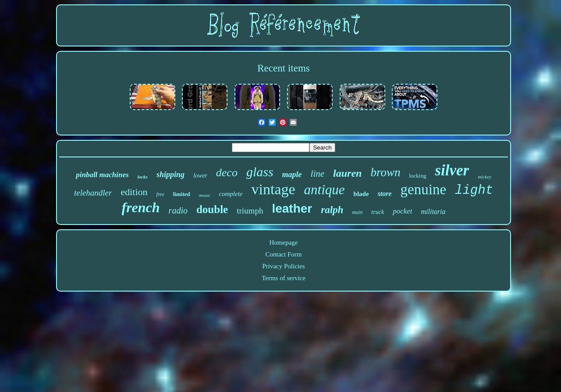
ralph (332, 210)
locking (417, 176)
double (212, 209)
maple (292, 175)
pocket (402, 211)
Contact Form (284, 254)
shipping (170, 175)
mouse (205, 195)
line (318, 174)
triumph (250, 211)
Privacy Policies (283, 266)
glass (260, 172)
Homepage (284, 242)
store (385, 194)
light (474, 191)
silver (452, 170)
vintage (273, 189)
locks (143, 177)
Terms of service (284, 278)
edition (134, 192)
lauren (347, 173)
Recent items (283, 68)
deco (227, 173)
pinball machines (102, 175)
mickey (485, 177)
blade (361, 194)
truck (378, 212)
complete (231, 194)
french (141, 207)
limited (182, 194)
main (357, 212)
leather (292, 208)
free (160, 194)
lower (200, 176)
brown (385, 172)
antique (325, 190)
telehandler (93, 193)
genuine (423, 189)
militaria (433, 212)
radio (178, 210)
